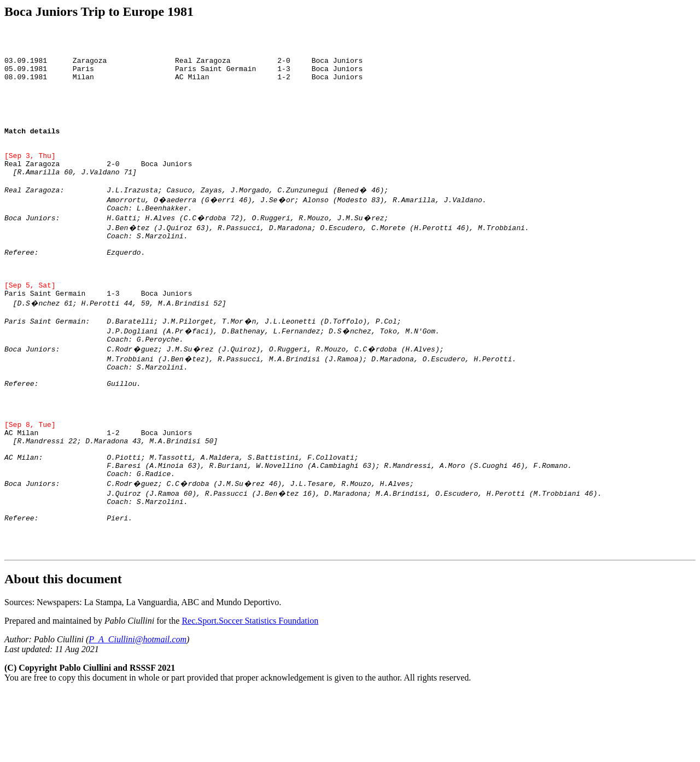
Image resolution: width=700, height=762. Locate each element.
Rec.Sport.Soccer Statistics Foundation (250, 691)
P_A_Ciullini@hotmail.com (138, 710)
